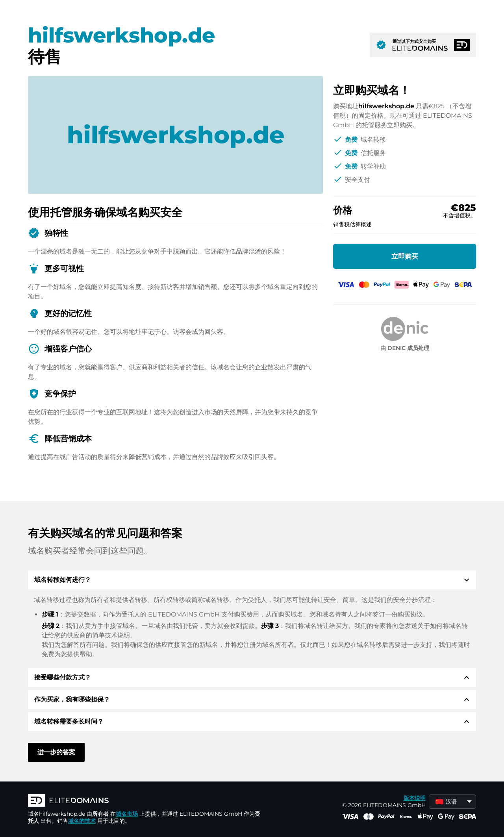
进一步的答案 (56, 752)
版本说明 (415, 798)
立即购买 (405, 256)
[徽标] (146, 801)
